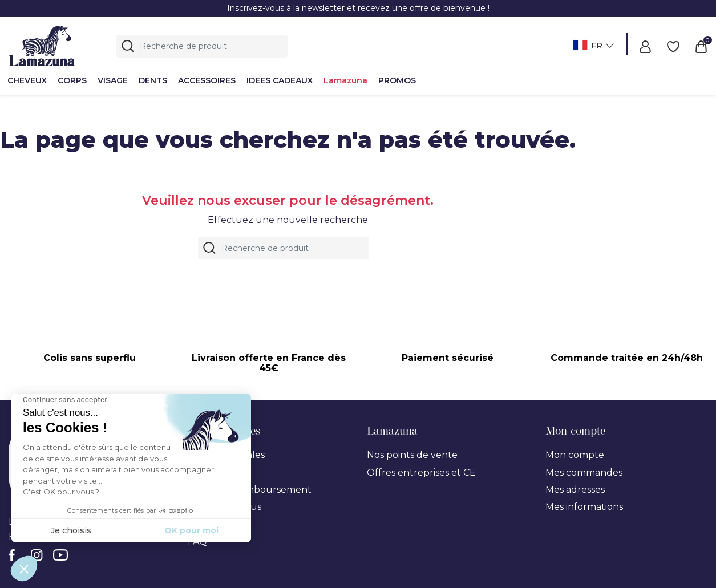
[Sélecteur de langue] (592, 46)
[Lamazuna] (42, 44)
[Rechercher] (202, 46)
